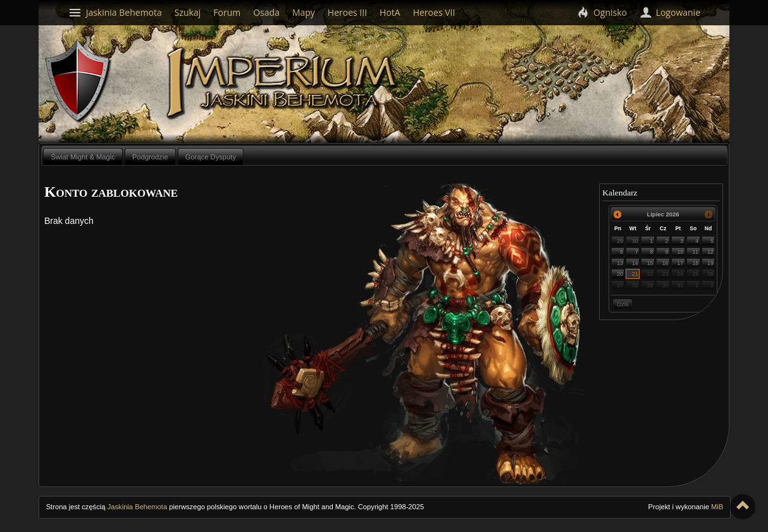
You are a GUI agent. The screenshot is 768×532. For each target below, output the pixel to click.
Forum (227, 12)
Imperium (284, 83)
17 (681, 263)
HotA (390, 12)
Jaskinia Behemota (138, 507)
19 (710, 263)
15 (650, 263)
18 (695, 263)
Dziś (622, 304)
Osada (266, 12)
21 (635, 274)
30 (635, 241)
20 (620, 274)
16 (666, 263)
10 (681, 252)
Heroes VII (434, 12)
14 (635, 263)
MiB (717, 507)
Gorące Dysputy (211, 157)
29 (620, 241)
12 (710, 252)
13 (620, 263)
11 (695, 252)
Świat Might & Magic (83, 157)
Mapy (304, 12)
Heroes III (347, 12)
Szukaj (188, 12)
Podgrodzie (150, 157)
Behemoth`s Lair (78, 81)
